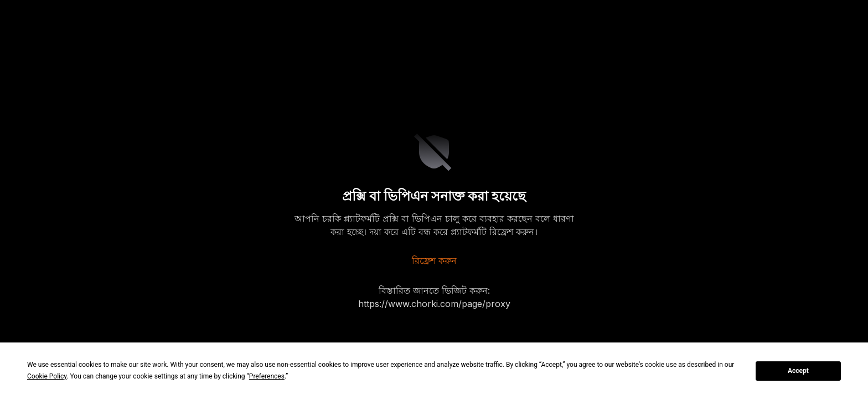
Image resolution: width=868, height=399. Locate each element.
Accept (798, 371)
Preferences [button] (267, 376)
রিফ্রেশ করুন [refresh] (434, 260)
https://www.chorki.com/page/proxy (434, 304)
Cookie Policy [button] (47, 376)
